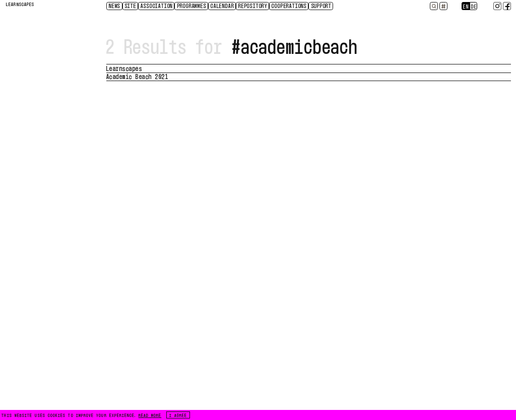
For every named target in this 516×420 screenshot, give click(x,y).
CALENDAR (222, 6)
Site (131, 6)
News (115, 6)
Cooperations (289, 6)
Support (322, 6)
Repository (253, 6)
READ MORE (150, 415)
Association (157, 6)
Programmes (192, 6)
